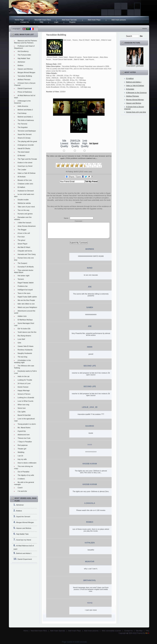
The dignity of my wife (26, 475)
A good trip (22, 431)
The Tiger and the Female (27, 159)
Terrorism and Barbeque (27, 131)
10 (100, 165)
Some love (22, 408)
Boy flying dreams (24, 336)
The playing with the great (27, 141)
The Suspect (22, 263)
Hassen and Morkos (25, 69)
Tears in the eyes (24, 293)
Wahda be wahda (24, 203)
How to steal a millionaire (27, 463)
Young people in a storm (27, 424)
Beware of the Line (25, 180)
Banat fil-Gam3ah (24, 415)
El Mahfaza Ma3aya (25, 320)
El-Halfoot (21, 187)
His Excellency (23, 51)
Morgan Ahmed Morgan (26, 72)
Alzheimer (21, 62)
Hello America (23, 106)
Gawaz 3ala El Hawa (25, 346)
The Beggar (22, 230)
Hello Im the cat (23, 376)
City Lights (22, 412)
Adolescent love (24, 435)
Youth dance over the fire (27, 332)
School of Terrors (24, 394)
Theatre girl (22, 449)
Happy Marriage (24, 390)
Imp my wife (22, 459)
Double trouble (23, 200)
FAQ (41, 22)
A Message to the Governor (136, 93)
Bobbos (20, 65)
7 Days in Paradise (25, 442)
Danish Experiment (25, 88)
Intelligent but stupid (25, 290)
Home (145, 28)
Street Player (23, 244)
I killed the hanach (24, 223)
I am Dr (20, 456)
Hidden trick (22, 316)
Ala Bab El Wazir (24, 247)
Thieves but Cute (24, 438)
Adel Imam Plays (94, 20)
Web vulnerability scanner (111, 631)
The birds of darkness (26, 120)
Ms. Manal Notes (24, 428)
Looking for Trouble (25, 380)
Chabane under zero (25, 184)
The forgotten (23, 127)
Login (56, 22)
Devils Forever (23, 387)
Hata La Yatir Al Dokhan (27, 173)
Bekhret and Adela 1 (25, 117)
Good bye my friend (25, 166)
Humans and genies (25, 214)
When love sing (23, 405)
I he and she (22, 491)
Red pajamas (23, 445)
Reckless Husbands (25, 350)
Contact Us (25, 22)
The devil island (23, 152)
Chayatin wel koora (25, 251)
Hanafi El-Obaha (24, 148)
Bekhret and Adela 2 (25, 110)
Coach (20, 488)
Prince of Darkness (25, 92)
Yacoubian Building (25, 76)
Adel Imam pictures (119, 20)
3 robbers (21, 479)
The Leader (22, 170)
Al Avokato (22, 177)
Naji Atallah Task (24, 58)
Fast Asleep (22, 113)
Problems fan (23, 286)
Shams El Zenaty (24, 138)
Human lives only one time (136, 112)
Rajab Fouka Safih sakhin (27, 297)
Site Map (139, 631)
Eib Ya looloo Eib (24, 329)
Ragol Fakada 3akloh (26, 283)
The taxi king (22, 357)
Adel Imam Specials (69, 20)
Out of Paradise (23, 472)
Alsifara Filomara (24, 80)
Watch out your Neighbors (27, 307)
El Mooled (21, 155)
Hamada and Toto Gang (27, 254)
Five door (21, 237)
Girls (19, 343)
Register (72, 22)
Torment (21, 279)
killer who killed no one (26, 304)
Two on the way (23, 210)
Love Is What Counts (25, 401)
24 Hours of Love (24, 383)
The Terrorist (22, 124)
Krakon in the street (25, 163)
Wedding (21, 452)
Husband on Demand (26, 191)
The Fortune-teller (24, 55)
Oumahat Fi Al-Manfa (26, 267)
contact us (91, 158)
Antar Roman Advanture (27, 226)
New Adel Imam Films (43, 20)
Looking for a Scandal (26, 398)
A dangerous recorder (26, 145)
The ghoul (21, 240)
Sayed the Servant (25, 134)
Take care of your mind (26, 207)
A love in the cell (24, 233)
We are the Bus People (26, 300)
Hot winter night (23, 276)
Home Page (19, 20)
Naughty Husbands (25, 353)
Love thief (21, 339)
